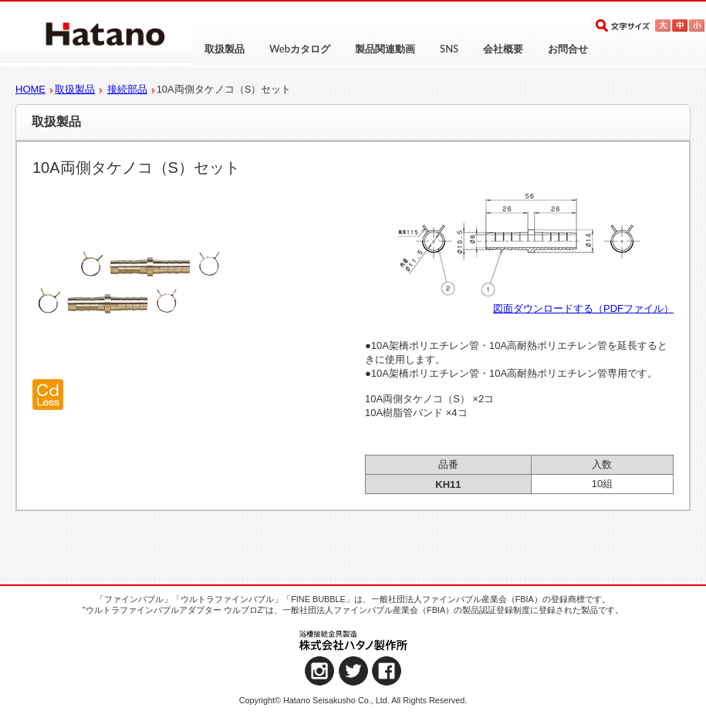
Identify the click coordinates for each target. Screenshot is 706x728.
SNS (449, 49)
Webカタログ (300, 49)
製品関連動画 (385, 49)
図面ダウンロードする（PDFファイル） (583, 308)
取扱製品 (225, 49)
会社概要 (503, 49)
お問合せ (568, 49)
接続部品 (127, 89)
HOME (30, 89)
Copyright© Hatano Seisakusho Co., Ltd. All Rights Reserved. (353, 700)
